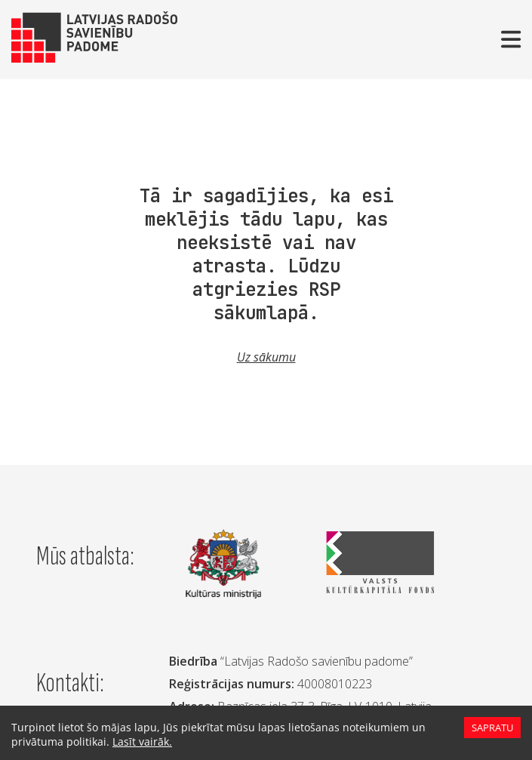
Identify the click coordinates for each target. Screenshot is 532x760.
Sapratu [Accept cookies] (492, 728)
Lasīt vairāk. (134, 742)
